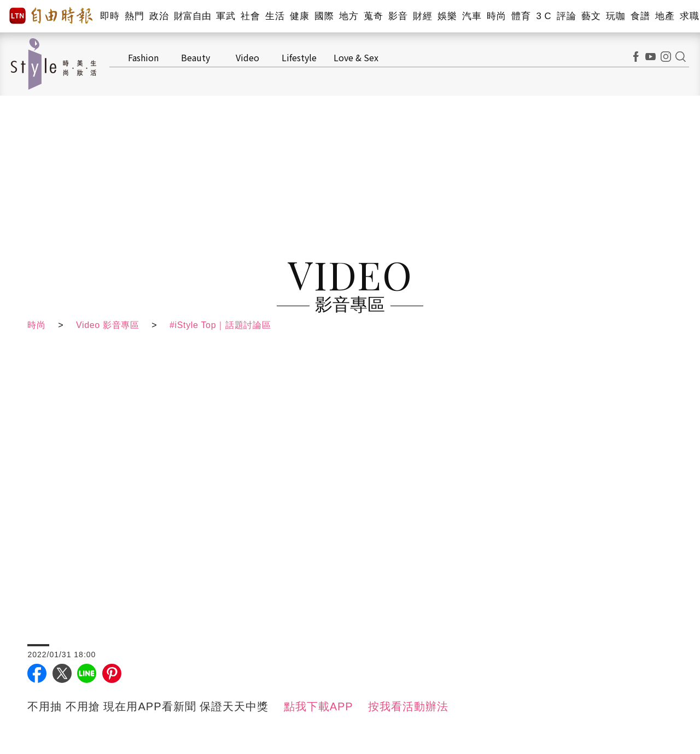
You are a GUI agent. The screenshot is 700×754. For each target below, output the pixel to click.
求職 (689, 16)
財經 (422, 16)
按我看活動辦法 (408, 706)
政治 (159, 16)
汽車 (472, 16)
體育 (521, 16)
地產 (665, 16)
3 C (544, 16)
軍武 (226, 16)
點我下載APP (319, 706)
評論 (566, 16)
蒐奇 (373, 16)
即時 (110, 16)
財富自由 (192, 16)
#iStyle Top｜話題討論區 (224, 325)
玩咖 (616, 16)
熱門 (134, 16)
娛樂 (447, 16)
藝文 (591, 16)
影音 (398, 16)
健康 (299, 16)
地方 (349, 16)
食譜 (640, 16)
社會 (250, 16)
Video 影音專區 (109, 325)
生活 (275, 16)
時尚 (496, 16)
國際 (324, 16)
